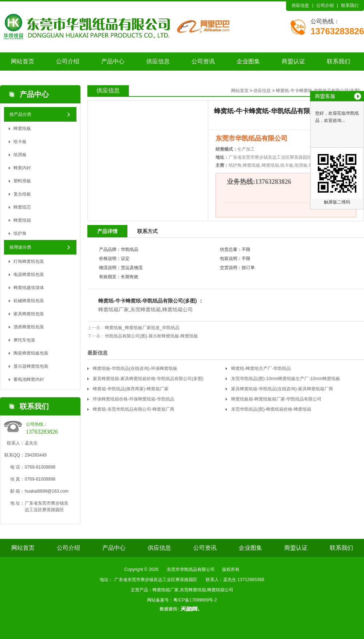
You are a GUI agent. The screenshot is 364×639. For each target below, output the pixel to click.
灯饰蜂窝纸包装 (29, 261)
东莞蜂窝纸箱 (146, 309)
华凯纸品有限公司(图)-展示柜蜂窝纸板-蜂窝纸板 (151, 336)
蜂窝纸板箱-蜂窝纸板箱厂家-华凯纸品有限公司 (276, 399)
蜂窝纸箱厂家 (114, 309)
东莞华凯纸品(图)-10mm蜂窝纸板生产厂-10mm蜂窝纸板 (286, 379)
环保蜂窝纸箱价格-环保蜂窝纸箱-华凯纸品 (134, 399)
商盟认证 (293, 61)
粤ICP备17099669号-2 (195, 600)
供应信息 (300, 5)
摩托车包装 (24, 340)
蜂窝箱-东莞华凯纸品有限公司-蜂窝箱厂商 (134, 409)
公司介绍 (325, 5)
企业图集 (248, 61)
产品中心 (113, 61)
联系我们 (350, 5)
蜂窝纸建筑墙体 (29, 288)
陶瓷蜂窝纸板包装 (31, 353)
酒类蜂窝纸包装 (29, 327)
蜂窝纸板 (22, 129)
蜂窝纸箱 (22, 220)
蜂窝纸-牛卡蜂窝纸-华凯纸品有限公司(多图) (318, 91)
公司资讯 (203, 61)
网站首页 (23, 61)
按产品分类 (20, 114)
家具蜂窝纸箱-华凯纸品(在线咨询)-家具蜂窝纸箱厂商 (282, 389)
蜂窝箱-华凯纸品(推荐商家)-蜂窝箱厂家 (131, 389)
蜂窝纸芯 (22, 207)
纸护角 (20, 233)
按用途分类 (20, 247)
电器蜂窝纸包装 (29, 275)
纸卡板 (20, 142)
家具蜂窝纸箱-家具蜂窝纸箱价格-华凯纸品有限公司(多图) (148, 379)
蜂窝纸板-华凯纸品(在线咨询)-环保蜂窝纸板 (135, 368)
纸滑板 (20, 155)
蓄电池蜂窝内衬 (29, 379)
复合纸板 (22, 194)
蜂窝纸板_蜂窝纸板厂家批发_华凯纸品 (142, 328)
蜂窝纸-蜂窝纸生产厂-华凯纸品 (261, 368)
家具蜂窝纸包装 (29, 314)
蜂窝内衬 (22, 168)
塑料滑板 (22, 181)
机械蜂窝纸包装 (29, 301)
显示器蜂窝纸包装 (31, 366)
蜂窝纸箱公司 (178, 309)
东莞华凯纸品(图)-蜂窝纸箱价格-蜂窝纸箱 (271, 409)
